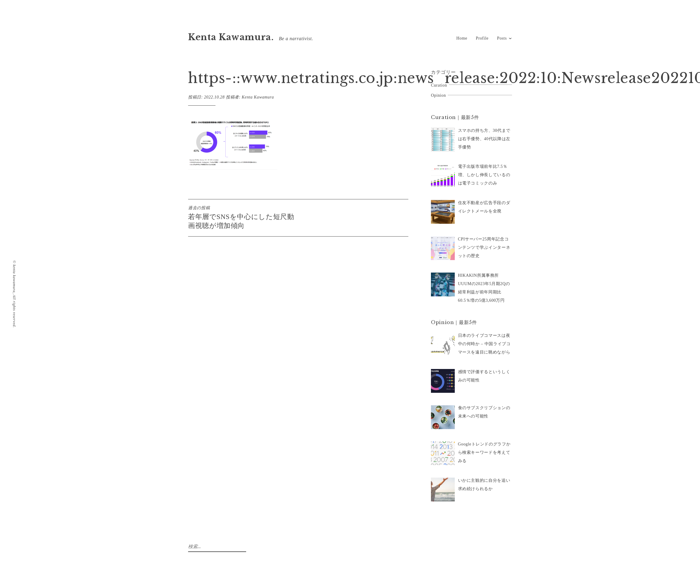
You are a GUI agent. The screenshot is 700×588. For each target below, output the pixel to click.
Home (462, 38)
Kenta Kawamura (258, 97)
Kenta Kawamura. (231, 37)
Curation (439, 85)
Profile (482, 38)
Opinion (438, 95)
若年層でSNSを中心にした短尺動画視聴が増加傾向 (243, 217)
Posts (502, 38)
